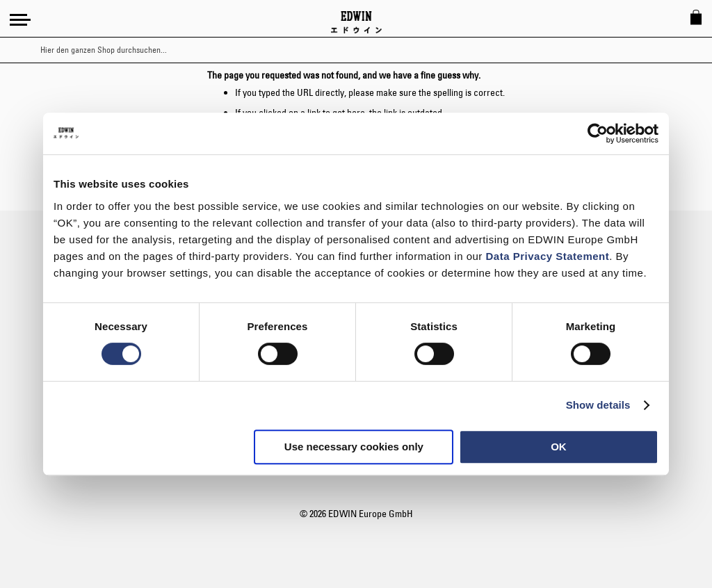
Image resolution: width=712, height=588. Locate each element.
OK (559, 447)
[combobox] (368, 50)
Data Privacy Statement (548, 256)
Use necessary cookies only (354, 447)
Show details (598, 405)
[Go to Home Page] (356, 22)
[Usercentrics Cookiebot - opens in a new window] (598, 133)
